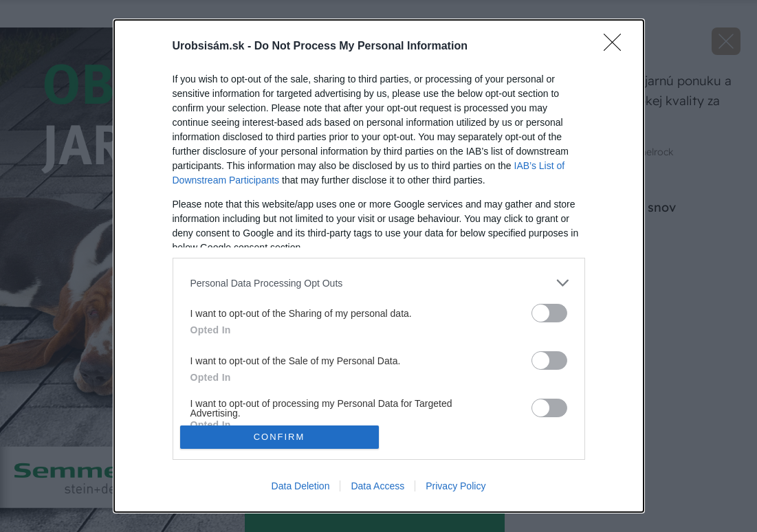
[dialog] (379, 266)
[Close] (617, 47)
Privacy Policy (456, 486)
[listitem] (379, 283)
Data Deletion (301, 486)
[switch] (549, 313)
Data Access (377, 486)
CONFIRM (279, 436)
